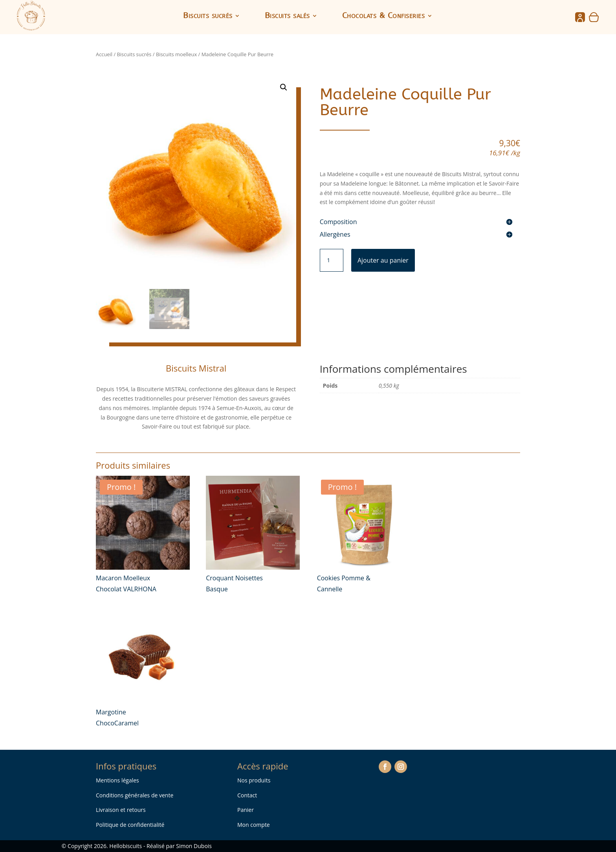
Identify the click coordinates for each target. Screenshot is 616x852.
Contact (247, 795)
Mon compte (254, 825)
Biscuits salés (287, 17)
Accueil (104, 54)
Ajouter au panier (383, 260)
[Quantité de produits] (332, 260)
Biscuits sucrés (208, 17)
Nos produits (254, 780)
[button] (284, 87)
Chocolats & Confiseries (384, 17)
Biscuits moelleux (176, 54)
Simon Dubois (194, 846)
